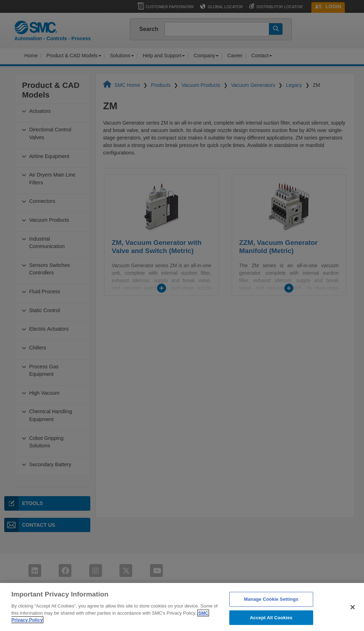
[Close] (353, 614)
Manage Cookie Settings (271, 606)
